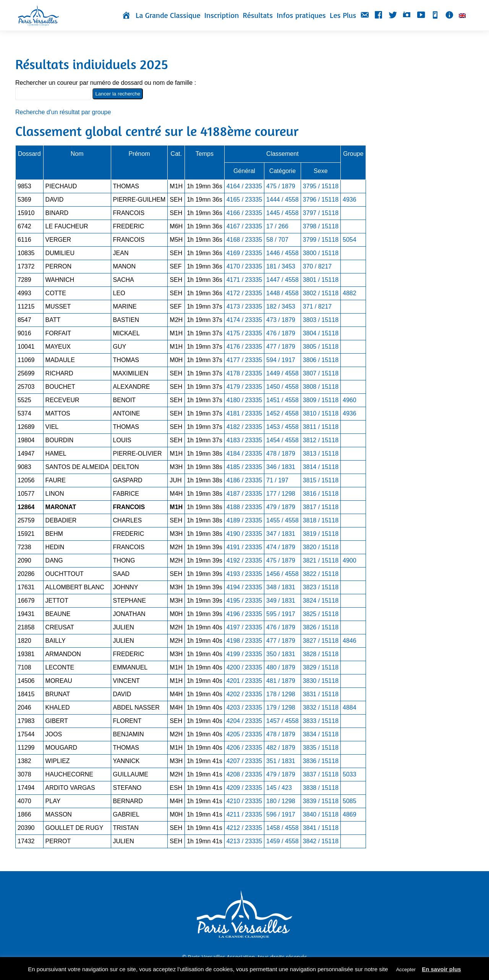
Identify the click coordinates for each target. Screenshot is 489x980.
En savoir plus (441, 969)
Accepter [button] (406, 969)
